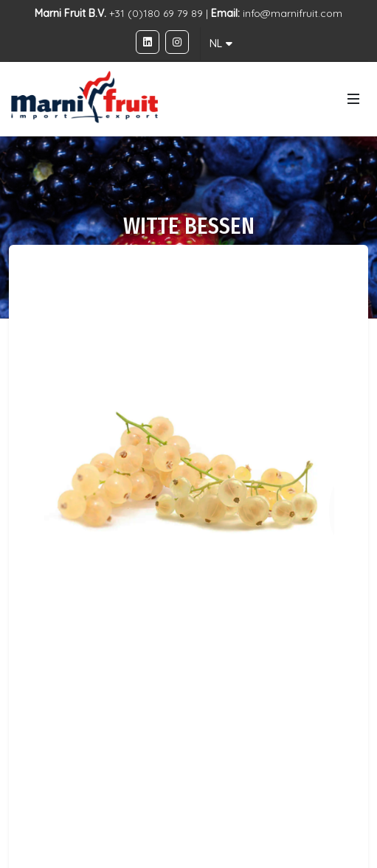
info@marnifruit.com (293, 13)
